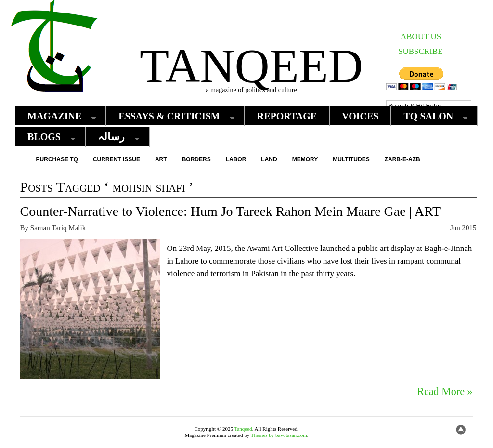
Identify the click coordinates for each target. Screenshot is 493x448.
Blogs (46, 137)
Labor (236, 159)
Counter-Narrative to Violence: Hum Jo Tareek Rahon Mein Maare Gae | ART (230, 211)
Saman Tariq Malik (58, 228)
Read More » (445, 392)
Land (269, 159)
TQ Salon (431, 116)
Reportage (287, 116)
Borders (196, 159)
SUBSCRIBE (421, 51)
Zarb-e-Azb (402, 159)
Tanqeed (251, 66)
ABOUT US (421, 36)
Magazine (57, 116)
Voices (360, 116)
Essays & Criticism (171, 116)
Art (161, 159)
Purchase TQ (57, 159)
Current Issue (117, 159)
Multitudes (351, 159)
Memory (305, 159)
